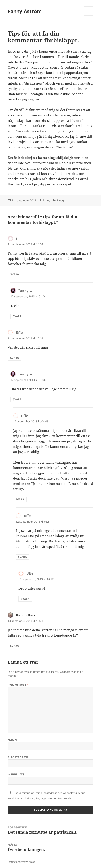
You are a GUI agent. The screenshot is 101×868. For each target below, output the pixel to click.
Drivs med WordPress (21, 862)
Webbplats (16, 774)
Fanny (46, 200)
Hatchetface (26, 615)
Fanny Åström (25, 11)
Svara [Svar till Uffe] (15, 358)
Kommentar (18, 685)
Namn (12, 740)
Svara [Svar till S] (15, 274)
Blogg (60, 200)
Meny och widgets (89, 16)
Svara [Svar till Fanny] (17, 316)
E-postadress (18, 757)
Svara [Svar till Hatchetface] (15, 646)
